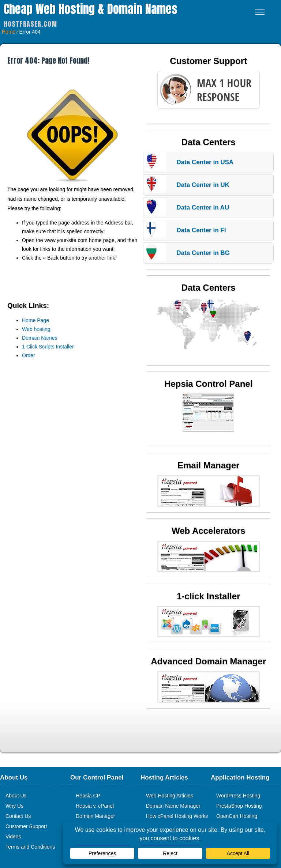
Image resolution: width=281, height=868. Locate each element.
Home (9, 32)
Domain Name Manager (173, 806)
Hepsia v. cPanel (95, 806)
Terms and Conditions (30, 847)
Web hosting (36, 329)
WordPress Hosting (238, 796)
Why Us (14, 806)
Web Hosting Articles (170, 796)
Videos (13, 837)
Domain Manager (95, 816)
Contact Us (18, 816)
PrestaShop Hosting (239, 806)
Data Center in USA (205, 162)
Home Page (35, 320)
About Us (16, 796)
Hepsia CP (88, 796)
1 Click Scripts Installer (48, 347)
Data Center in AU (203, 207)
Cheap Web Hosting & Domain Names (91, 9)
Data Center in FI (201, 230)
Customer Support (26, 826)
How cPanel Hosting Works (177, 816)
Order (29, 355)
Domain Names (40, 338)
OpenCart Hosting (237, 816)
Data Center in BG (203, 253)
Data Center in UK (203, 185)
